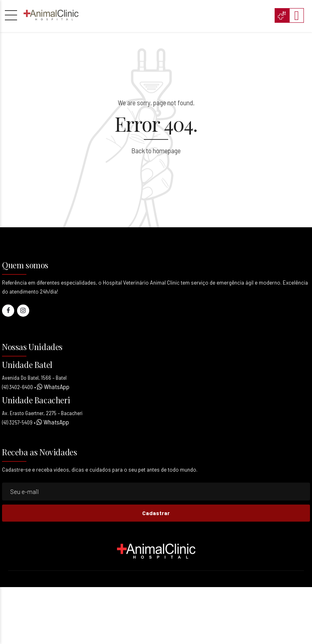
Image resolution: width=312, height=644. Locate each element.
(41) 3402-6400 (17, 387)
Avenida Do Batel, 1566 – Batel (34, 378)
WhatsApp (56, 386)
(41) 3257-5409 (17, 422)
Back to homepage (156, 150)
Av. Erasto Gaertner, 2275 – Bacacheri (42, 413)
